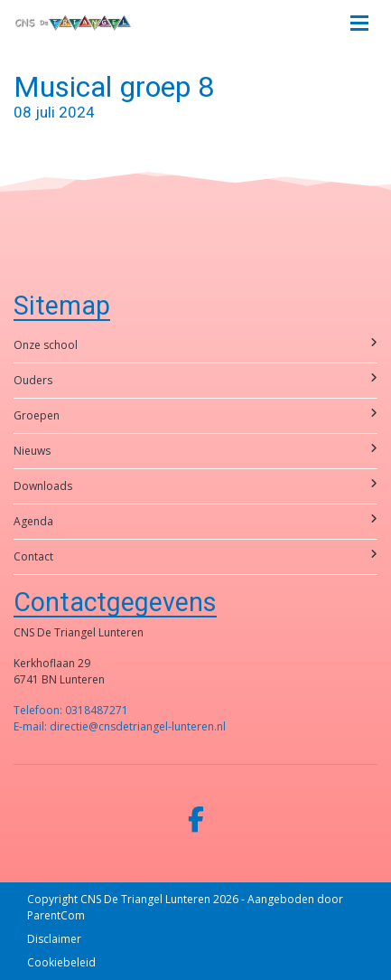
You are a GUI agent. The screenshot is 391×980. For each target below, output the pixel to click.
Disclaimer (54, 939)
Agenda (195, 521)
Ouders (195, 380)
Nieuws (195, 451)
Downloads (195, 486)
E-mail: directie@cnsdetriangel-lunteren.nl (120, 726)
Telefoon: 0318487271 (71, 710)
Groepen (195, 415)
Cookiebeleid (61, 962)
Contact (195, 556)
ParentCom (56, 915)
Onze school (195, 345)
